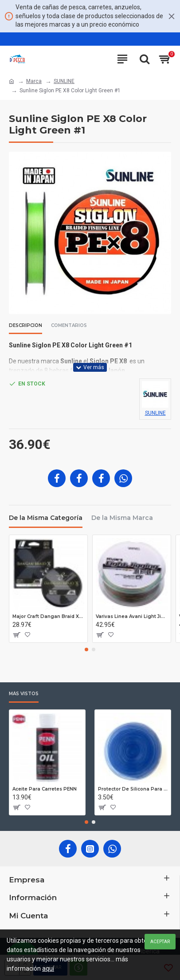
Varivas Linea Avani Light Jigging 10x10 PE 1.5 (132, 616)
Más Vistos (24, 694)
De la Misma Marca (122, 518)
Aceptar (160, 942)
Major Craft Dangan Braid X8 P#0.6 (48, 616)
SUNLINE (64, 81)
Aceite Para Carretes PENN (45, 789)
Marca (34, 81)
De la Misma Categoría (46, 518)
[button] (86, 649)
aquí (48, 968)
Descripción (25, 326)
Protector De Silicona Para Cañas (133, 789)
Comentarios (69, 326)
